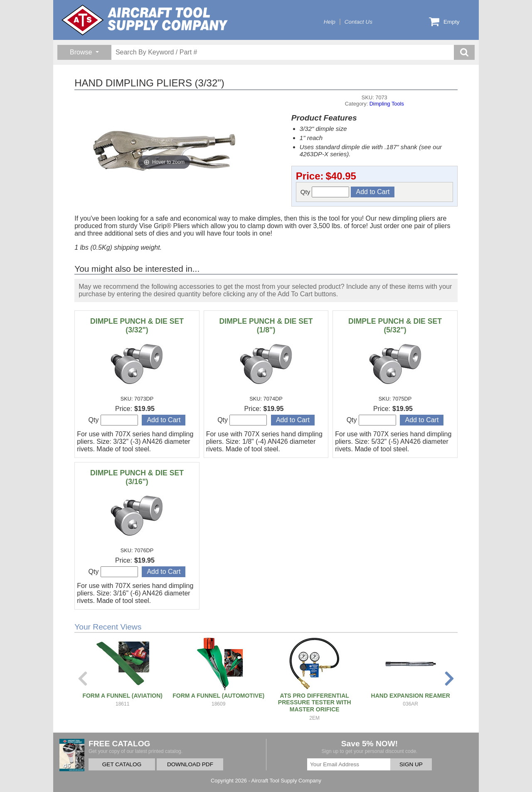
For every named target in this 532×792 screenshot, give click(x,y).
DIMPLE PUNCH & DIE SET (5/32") (395, 326)
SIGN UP (411, 764)
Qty (325, 192)
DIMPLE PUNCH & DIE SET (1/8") (266, 326)
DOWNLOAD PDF (190, 764)
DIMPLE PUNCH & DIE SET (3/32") (137, 326)
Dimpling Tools (387, 104)
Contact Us (358, 22)
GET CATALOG (122, 764)
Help (330, 22)
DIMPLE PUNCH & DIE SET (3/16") (137, 477)
